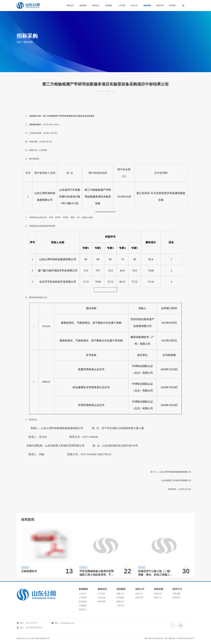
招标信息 (159, 593)
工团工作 (121, 603)
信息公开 (134, 5)
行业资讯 (102, 596)
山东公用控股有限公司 (39, 635)
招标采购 (147, 5)
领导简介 (82, 607)
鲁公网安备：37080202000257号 (181, 635)
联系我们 (173, 5)
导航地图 (178, 593)
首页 (19, 42)
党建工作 (121, 593)
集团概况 (83, 5)
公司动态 (102, 593)
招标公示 (159, 596)
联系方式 (178, 589)
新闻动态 (96, 5)
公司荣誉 (82, 596)
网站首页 (70, 5)
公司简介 (82, 593)
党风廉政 (121, 596)
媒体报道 (102, 600)
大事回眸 (82, 603)
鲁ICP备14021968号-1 (158, 635)
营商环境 (160, 5)
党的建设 (109, 5)
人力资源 (121, 5)
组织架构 (82, 600)
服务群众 (121, 600)
